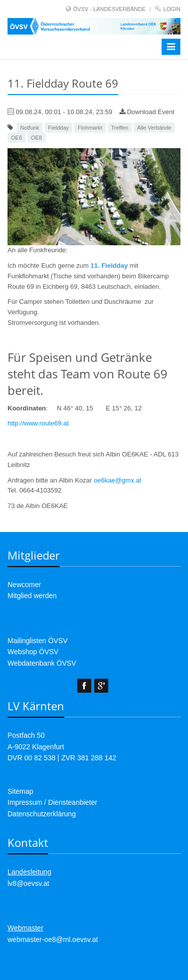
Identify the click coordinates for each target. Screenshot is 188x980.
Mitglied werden (32, 596)
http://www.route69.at (38, 423)
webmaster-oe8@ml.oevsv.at (53, 939)
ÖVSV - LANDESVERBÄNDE (110, 9)
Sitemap (20, 791)
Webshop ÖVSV (33, 652)
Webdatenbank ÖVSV (42, 663)
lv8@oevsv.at (28, 883)
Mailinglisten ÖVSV (38, 641)
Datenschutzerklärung (42, 814)
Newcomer (24, 585)
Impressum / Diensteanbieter (52, 802)
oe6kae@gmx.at (118, 480)
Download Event (147, 112)
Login (172, 9)
